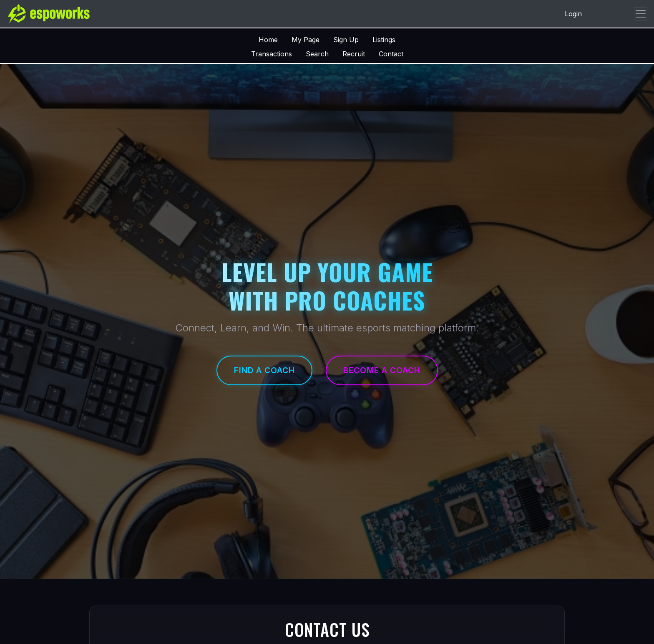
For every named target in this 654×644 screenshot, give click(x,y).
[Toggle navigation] (641, 14)
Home (268, 40)
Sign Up (346, 40)
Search (317, 54)
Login (573, 14)
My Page (306, 40)
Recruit (354, 54)
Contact (391, 54)
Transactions (272, 54)
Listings (384, 40)
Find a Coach (264, 370)
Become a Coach (382, 370)
